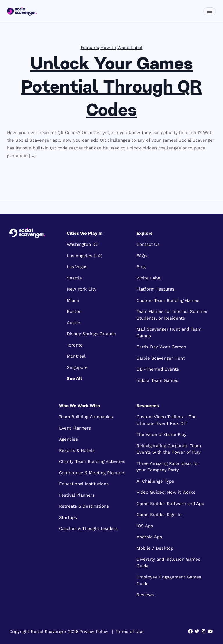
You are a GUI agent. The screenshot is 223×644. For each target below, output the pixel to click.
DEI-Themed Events (158, 369)
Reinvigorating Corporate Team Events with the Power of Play (169, 449)
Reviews (145, 595)
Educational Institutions (84, 484)
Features (90, 48)
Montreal (76, 356)
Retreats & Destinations (84, 506)
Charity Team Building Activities (92, 461)
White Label (130, 48)
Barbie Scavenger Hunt (161, 358)
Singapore (77, 367)
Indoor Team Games (157, 380)
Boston (74, 311)
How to (108, 48)
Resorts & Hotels (77, 450)
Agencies (68, 439)
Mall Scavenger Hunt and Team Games (169, 332)
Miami (73, 300)
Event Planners (75, 428)
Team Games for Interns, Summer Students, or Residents (172, 315)
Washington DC (83, 244)
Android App (149, 537)
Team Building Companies (86, 417)
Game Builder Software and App (170, 504)
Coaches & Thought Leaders (88, 528)
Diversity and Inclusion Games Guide (168, 563)
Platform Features (155, 289)
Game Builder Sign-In (159, 515)
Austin (73, 323)
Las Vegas (77, 267)
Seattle (74, 278)
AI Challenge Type (155, 481)
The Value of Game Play (161, 434)
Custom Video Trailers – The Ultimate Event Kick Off (167, 420)
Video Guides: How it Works (166, 492)
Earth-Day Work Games (161, 347)
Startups (68, 517)
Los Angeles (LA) (84, 256)
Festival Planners (77, 495)
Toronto (75, 345)
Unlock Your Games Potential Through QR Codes (111, 88)
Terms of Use (130, 632)
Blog (141, 267)
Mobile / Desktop (155, 548)
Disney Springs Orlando (91, 334)
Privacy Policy (94, 632)
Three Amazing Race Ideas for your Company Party (168, 467)
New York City (82, 289)
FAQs (142, 256)
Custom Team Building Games (168, 300)
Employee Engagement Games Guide (169, 580)
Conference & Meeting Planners (92, 473)
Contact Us (148, 244)
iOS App (145, 526)
